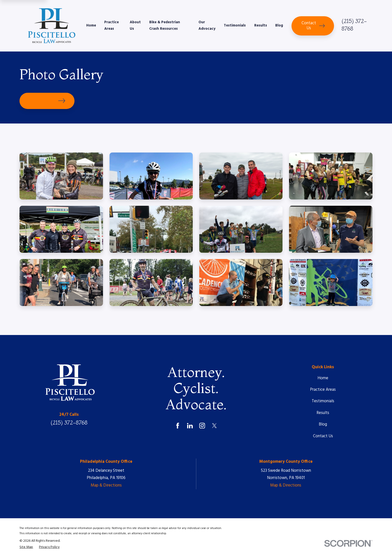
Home (323, 378)
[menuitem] (26, 547)
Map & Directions (106, 485)
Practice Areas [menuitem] (111, 26)
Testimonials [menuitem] (235, 26)
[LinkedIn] (190, 426)
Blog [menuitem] (279, 26)
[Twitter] (214, 426)
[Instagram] (202, 426)
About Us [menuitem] (135, 26)
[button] (61, 176)
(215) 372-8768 (69, 422)
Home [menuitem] (91, 26)
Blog (323, 424)
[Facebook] (178, 426)
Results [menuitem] (261, 26)
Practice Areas (323, 390)
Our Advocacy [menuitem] (207, 26)
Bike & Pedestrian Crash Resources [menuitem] (165, 26)
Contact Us (313, 26)
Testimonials (323, 401)
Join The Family (47, 101)
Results (323, 413)
